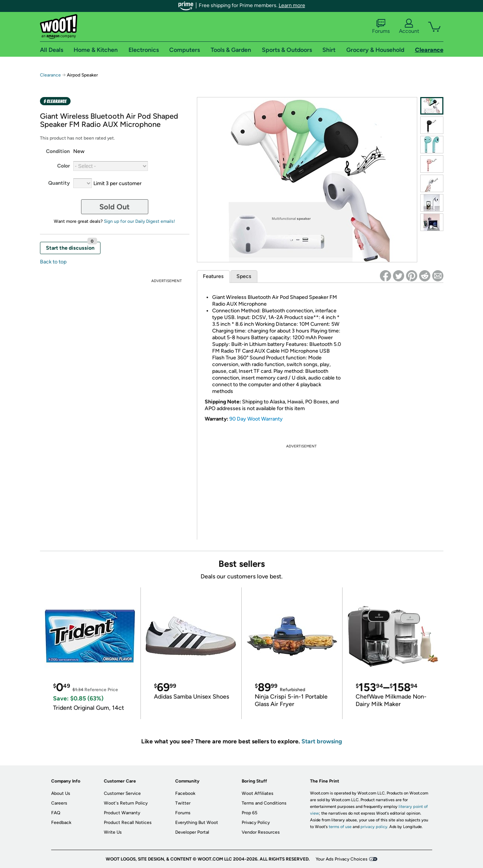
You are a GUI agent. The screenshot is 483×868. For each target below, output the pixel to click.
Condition (58, 151)
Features (213, 276)
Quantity (59, 183)
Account (409, 26)
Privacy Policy (256, 822)
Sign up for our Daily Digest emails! (140, 221)
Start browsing (322, 741)
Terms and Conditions (264, 803)
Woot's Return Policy (126, 803)
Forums (381, 26)
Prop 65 (250, 813)
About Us (61, 793)
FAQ (56, 813)
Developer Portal (192, 832)
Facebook (185, 793)
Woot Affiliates (258, 793)
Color (64, 166)
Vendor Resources (261, 832)
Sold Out (114, 207)
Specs (244, 276)
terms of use (340, 827)
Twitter (183, 803)
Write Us (113, 832)
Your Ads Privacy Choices (342, 859)
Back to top (53, 262)
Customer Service (122, 793)
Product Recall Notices (128, 822)
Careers (59, 803)
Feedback (61, 822)
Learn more (292, 5)
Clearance (50, 75)
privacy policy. (374, 827)
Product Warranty (122, 813)
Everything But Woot (197, 822)
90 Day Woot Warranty (256, 419)
